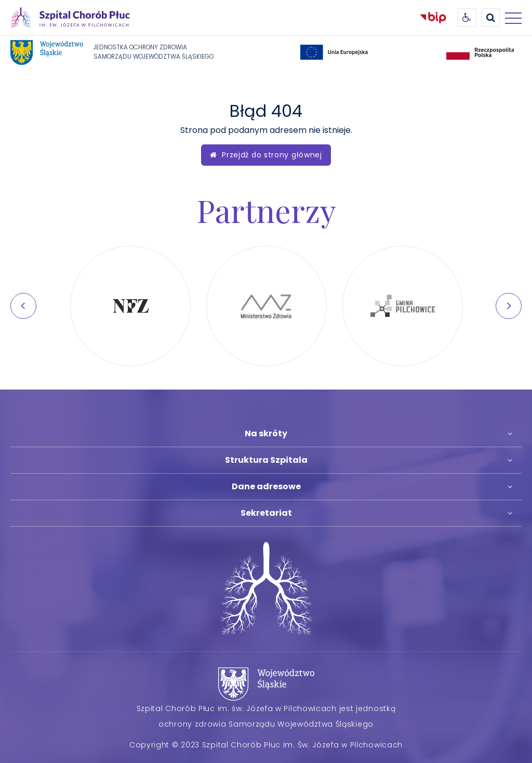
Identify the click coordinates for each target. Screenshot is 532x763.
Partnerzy (266, 210)
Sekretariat (266, 513)
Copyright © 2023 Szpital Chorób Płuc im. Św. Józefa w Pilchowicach (266, 745)
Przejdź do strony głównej (266, 155)
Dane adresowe (266, 486)
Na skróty (266, 433)
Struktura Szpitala (266, 460)
